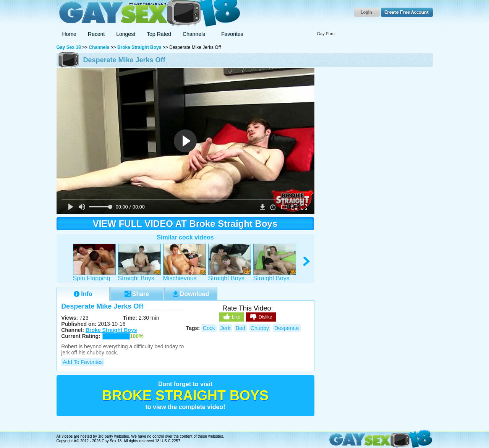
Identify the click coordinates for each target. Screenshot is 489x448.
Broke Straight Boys (139, 47)
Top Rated (159, 34)
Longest (126, 34)
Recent (96, 34)
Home (69, 34)
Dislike (261, 317)
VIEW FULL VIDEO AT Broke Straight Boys (185, 224)
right (307, 261)
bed (240, 328)
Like (232, 317)
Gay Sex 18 (148, 14)
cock (209, 328)
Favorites (232, 34)
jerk (225, 328)
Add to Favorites (83, 362)
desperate (287, 328)
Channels (99, 47)
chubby (260, 328)
